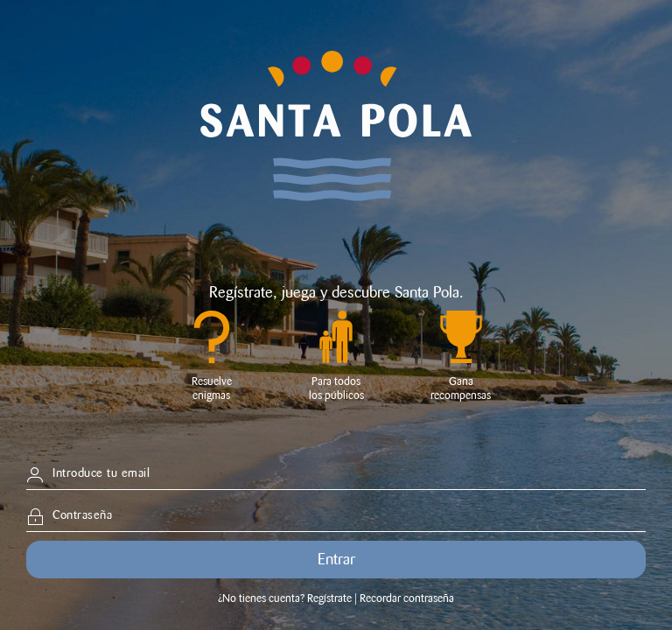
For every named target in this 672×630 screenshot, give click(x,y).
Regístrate (241, 292)
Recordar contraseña (407, 598)
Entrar (336, 559)
